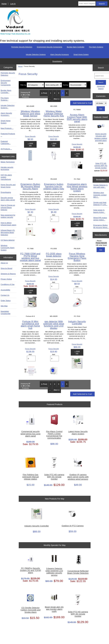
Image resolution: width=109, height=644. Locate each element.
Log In (13, 4)
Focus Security (30, 136)
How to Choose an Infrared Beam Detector (8, 207)
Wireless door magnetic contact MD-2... (100, 195)
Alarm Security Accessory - (6, 114)
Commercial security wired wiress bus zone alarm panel (30, 434)
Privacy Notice (6, 279)
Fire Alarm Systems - (5, 99)
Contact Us (5, 295)
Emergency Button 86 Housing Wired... (101, 226)
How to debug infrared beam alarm (8, 224)
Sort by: (66, 85)
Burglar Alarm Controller (76, 47)
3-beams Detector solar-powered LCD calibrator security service (54, 572)
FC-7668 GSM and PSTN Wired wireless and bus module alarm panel (30, 257)
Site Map (4, 306)
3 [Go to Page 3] (59, 93)
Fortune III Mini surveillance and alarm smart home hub (30, 325)
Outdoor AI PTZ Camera (73, 526)
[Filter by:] (35, 85)
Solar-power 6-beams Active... (99, 211)
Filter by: (23, 85)
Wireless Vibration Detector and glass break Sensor (30, 113)
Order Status (6, 301)
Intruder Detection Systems (36, 55)
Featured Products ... (8, 135)
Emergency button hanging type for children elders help (54, 186)
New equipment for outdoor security (8, 216)
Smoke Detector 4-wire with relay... (101, 186)
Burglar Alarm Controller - (6, 91)
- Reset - (101, 241)
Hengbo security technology (7, 168)
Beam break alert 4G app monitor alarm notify (54, 609)
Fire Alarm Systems (96, 47)
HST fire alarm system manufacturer (6, 177)
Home (4, 4)
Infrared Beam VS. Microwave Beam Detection (8, 232)
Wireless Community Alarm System (8, 248)
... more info (30, 144)
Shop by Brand (6, 268)
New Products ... (7, 128)
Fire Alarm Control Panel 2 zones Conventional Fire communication (54, 435)
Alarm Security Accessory (60, 55)
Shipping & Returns (8, 274)
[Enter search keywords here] (87, 4)
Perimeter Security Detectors (22, 47)
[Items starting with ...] (53, 85)
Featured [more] (101, 117)
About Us (4, 263)
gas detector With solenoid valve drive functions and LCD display (54, 325)
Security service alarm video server (8, 199)
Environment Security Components (50, 47)
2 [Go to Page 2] (55, 93)
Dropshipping (57, 61)
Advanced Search (101, 87)
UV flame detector (8, 240)
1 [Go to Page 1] (51, 93)
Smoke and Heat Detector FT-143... (100, 204)
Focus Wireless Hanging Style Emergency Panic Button (77, 257)
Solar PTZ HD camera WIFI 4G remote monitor (54, 477)
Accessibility (5, 290)
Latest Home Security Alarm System (78, 433)
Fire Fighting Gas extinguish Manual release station (31, 477)
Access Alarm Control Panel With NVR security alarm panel (77, 118)
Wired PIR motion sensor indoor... (100, 219)
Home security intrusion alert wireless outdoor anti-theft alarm (101, 133)
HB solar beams (101, 245)
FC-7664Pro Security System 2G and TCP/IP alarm (30, 570)
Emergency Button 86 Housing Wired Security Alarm (30, 186)
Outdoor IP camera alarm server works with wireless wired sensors (78, 477)
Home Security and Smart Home (8, 186)
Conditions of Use (8, 284)
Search (101, 68)
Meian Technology (8, 162)
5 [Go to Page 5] (67, 93)
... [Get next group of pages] (50, 99)
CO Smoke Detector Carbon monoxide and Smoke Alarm (30, 610)
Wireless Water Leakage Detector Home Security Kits (54, 113)
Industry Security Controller (77, 323)
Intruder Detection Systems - (8, 107)
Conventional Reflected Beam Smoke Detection (78, 572)
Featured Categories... (6, 142)
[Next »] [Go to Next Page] (57, 99)
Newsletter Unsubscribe (6, 312)
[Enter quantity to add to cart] (31, 219)
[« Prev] (44, 93)
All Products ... (6, 149)
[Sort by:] (78, 85)
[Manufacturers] (101, 243)
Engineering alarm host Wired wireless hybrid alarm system (77, 188)
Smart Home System (81, 55)
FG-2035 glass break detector (54, 255)
